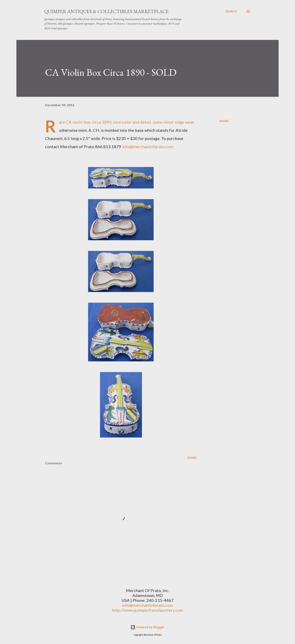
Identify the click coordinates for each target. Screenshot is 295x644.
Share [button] (224, 121)
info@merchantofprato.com (148, 147)
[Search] (231, 11)
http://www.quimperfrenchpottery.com (148, 610)
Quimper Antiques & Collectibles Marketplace (106, 11)
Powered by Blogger (147, 627)
